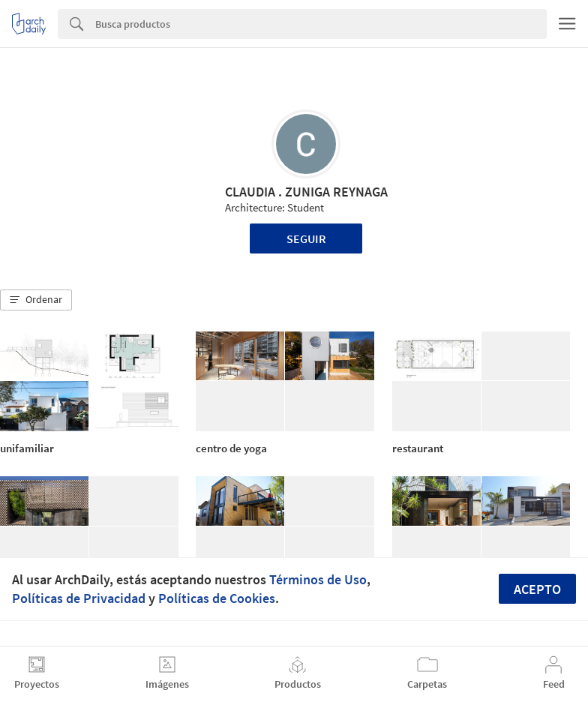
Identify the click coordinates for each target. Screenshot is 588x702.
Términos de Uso (318, 579)
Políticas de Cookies (217, 598)
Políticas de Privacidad (79, 598)
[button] (36, 300)
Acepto (537, 589)
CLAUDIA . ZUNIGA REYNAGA (306, 192)
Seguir (306, 238)
